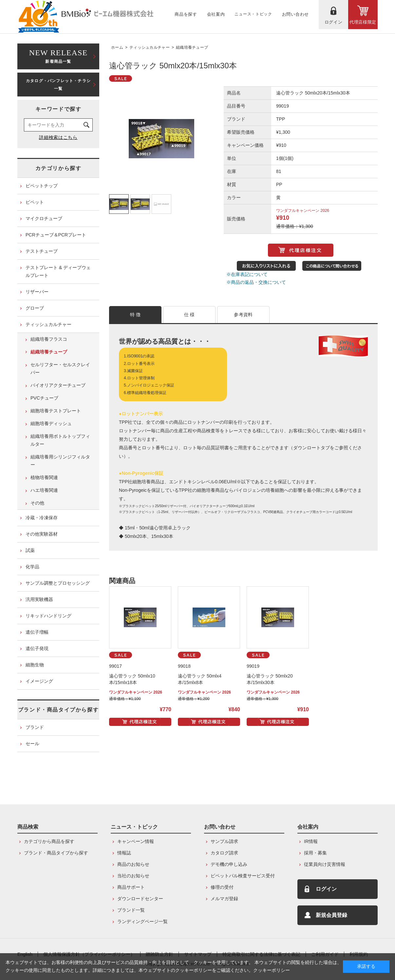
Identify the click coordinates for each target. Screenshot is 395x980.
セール (32, 744)
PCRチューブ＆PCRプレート (56, 235)
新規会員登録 (331, 915)
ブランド (35, 727)
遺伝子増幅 (37, 632)
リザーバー (37, 292)
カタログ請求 (224, 853)
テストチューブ (42, 251)
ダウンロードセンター (140, 899)
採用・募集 (315, 853)
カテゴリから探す (58, 168)
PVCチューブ (44, 398)
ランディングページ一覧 (142, 921)
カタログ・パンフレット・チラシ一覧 (58, 85)
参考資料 (243, 315)
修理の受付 (222, 887)
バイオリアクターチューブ (58, 385)
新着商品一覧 (58, 56)
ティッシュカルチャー (150, 47)
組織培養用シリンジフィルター (60, 461)
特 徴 (135, 315)
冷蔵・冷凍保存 (42, 518)
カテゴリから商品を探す (49, 841)
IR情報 (311, 841)
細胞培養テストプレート (56, 411)
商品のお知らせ (133, 864)
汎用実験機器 (39, 599)
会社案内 (308, 827)
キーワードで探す (58, 109)
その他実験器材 (42, 534)
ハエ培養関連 (44, 490)
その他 (37, 503)
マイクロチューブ (44, 218)
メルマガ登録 (224, 899)
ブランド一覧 (131, 910)
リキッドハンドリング (48, 616)
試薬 (30, 550)
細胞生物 (35, 665)
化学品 (32, 567)
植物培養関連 (44, 477)
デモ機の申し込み (229, 864)
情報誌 (124, 853)
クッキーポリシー (272, 970)
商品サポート (131, 887)
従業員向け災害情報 (325, 864)
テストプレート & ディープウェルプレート (58, 271)
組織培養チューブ (192, 47)
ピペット (35, 202)
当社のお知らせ (133, 876)
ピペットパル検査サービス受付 (243, 876)
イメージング (39, 681)
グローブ (35, 308)
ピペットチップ (42, 186)
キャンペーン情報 (136, 841)
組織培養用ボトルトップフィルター (60, 440)
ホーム (117, 47)
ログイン (326, 889)
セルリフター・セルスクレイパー (60, 369)
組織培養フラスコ (49, 339)
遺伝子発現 (37, 648)
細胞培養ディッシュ (51, 423)
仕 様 (189, 315)
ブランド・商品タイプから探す (58, 710)
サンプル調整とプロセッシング (58, 583)
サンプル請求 (224, 841)
